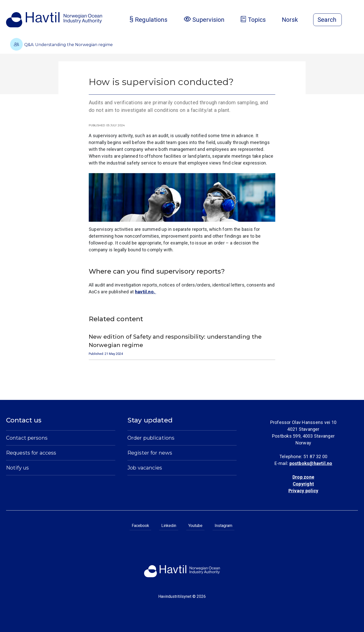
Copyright (303, 484)
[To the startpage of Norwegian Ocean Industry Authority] (54, 20)
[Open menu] (355, 20)
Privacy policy (303, 491)
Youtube (195, 526)
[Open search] (327, 20)
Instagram (223, 526)
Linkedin (169, 526)
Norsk (294, 20)
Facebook (140, 526)
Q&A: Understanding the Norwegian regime (61, 44)
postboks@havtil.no (311, 463)
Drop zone (303, 477)
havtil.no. (146, 292)
